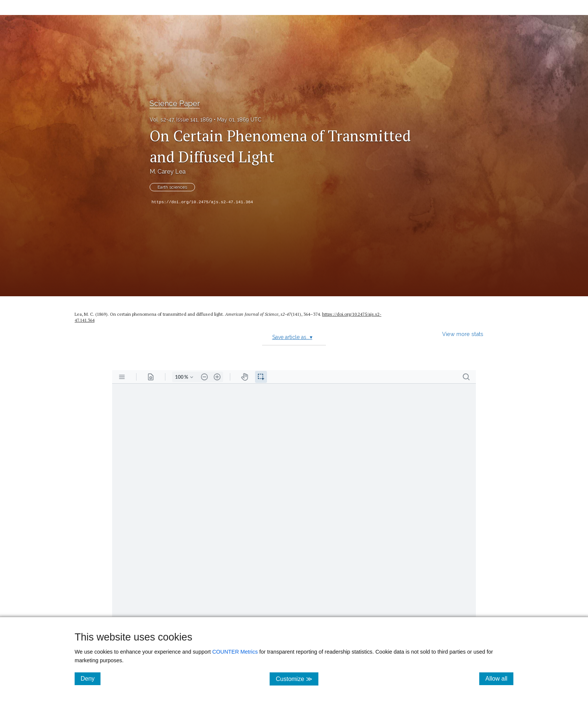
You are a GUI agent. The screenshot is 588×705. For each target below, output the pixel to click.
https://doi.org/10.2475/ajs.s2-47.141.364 (202, 202)
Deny (91, 678)
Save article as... (292, 337)
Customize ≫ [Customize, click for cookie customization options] (297, 679)
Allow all (499, 678)
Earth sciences (172, 187)
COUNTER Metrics (235, 652)
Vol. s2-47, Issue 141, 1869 (181, 120)
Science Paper (175, 103)
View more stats (463, 334)
